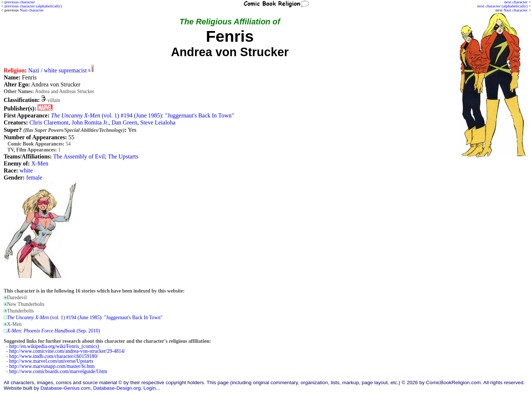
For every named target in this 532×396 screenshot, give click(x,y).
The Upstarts (123, 156)
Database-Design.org (117, 388)
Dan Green (125, 122)
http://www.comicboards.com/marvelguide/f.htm (58, 371)
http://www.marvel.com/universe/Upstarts (51, 361)
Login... (152, 388)
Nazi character (516, 10)
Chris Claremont (49, 122)
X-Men (40, 163)
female (34, 177)
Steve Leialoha (158, 122)
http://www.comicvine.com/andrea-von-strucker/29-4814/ (67, 351)
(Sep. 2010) (54, 331)
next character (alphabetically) (502, 6)
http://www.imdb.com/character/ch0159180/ (54, 356)
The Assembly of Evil (79, 156)
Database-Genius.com (65, 388)
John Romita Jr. (90, 122)
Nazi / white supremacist (57, 70)
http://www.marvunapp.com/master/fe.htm (52, 366)
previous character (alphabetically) (33, 6)
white (26, 170)
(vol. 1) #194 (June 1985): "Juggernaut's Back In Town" (142, 115)
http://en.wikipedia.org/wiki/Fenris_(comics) (54, 346)
